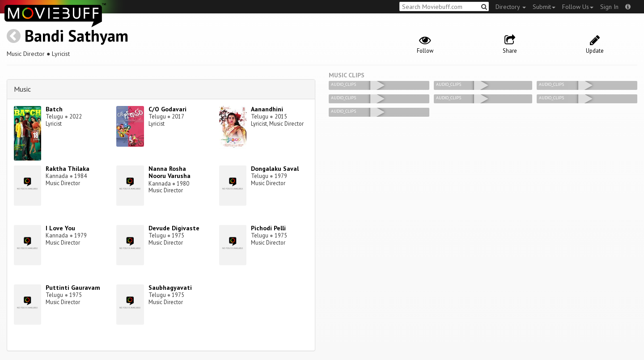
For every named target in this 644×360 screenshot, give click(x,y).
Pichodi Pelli (268, 228)
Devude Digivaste (174, 228)
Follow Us (578, 7)
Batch (54, 109)
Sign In (609, 7)
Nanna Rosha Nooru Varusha (169, 172)
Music (22, 89)
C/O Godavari (167, 109)
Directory (511, 7)
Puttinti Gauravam (73, 288)
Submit (544, 7)
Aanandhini (267, 109)
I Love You (60, 228)
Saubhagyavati (170, 288)
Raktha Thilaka (68, 169)
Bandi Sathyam (76, 36)
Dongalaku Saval (275, 169)
